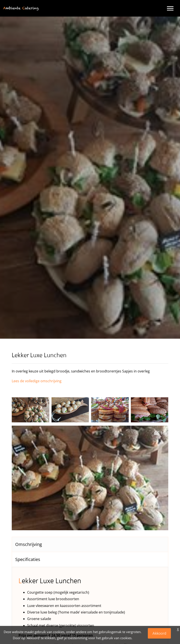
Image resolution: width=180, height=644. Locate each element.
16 (160, 433)
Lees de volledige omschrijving (37, 381)
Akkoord (159, 633)
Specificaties (28, 559)
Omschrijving (29, 544)
